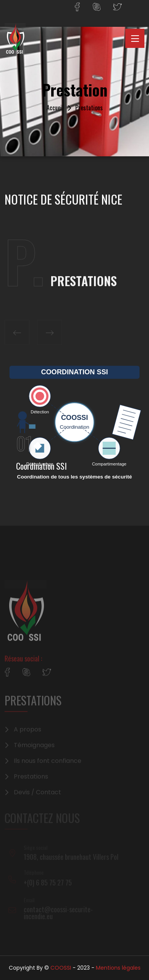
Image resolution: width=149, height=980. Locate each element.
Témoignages (34, 749)
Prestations (31, 780)
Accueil (55, 108)
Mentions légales (118, 968)
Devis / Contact (37, 796)
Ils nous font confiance (48, 764)
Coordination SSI (41, 466)
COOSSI (61, 968)
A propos (28, 733)
